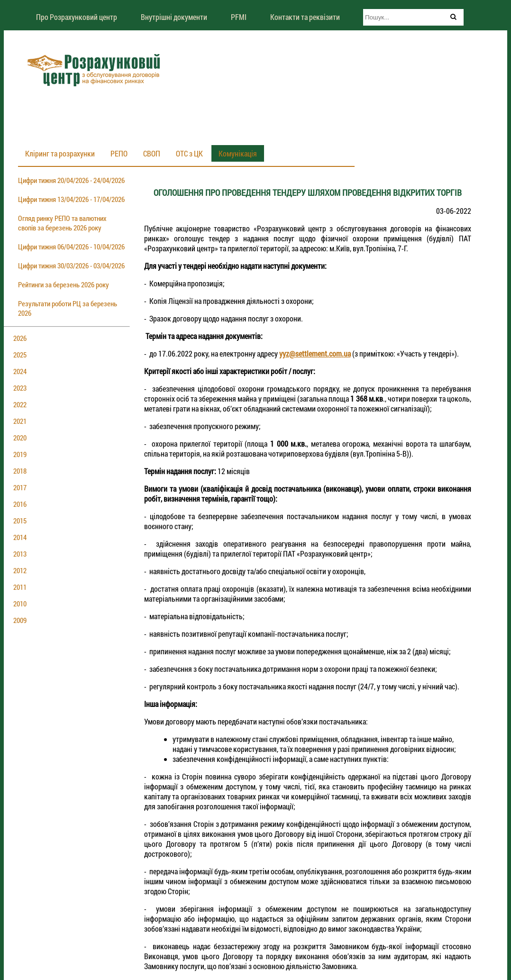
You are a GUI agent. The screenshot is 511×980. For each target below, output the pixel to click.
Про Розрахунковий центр (77, 17)
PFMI (239, 17)
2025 (20, 355)
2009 (20, 620)
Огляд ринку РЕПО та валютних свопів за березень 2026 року (62, 223)
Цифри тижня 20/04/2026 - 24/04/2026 (71, 180)
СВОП (152, 153)
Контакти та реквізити (305, 17)
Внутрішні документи (174, 17)
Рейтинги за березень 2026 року (64, 284)
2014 (20, 537)
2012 (20, 570)
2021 (20, 421)
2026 (20, 338)
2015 (20, 521)
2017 (20, 487)
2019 (20, 454)
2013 (20, 554)
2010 (20, 604)
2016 (20, 504)
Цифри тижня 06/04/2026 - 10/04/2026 (71, 247)
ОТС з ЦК (189, 153)
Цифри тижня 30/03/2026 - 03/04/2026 (71, 266)
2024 (20, 371)
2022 (20, 404)
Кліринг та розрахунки (60, 153)
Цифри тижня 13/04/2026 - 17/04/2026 (71, 199)
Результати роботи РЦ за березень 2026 (68, 308)
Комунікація (238, 153)
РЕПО (119, 153)
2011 (20, 587)
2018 (20, 471)
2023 (20, 388)
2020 (20, 438)
